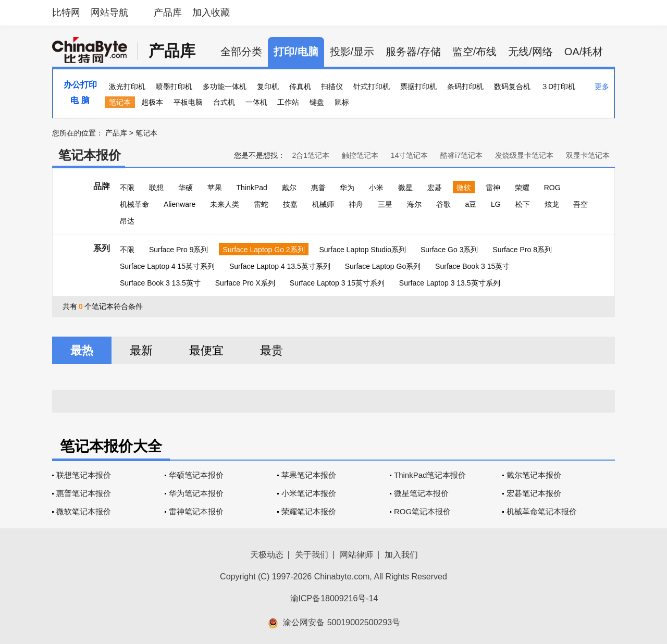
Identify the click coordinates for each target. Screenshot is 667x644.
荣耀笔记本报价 (309, 511)
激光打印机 (127, 86)
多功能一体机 (225, 86)
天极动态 (267, 555)
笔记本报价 (90, 155)
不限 (127, 188)
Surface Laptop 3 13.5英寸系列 (450, 283)
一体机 (256, 102)
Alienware (180, 204)
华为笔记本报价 (196, 493)
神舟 (356, 204)
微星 (405, 188)
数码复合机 (512, 86)
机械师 (323, 204)
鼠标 (342, 102)
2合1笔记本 (311, 155)
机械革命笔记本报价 (542, 511)
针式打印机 (372, 86)
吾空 (580, 204)
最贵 (271, 350)
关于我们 (312, 555)
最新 (141, 350)
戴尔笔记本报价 (534, 475)
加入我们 (401, 555)
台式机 (224, 102)
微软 (464, 188)
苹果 (215, 188)
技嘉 (290, 204)
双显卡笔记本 (588, 155)
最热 (82, 350)
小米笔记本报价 (309, 493)
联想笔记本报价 (84, 475)
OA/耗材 (584, 52)
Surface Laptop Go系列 (383, 266)
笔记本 (120, 102)
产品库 (168, 13)
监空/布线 (475, 52)
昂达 (127, 221)
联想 (156, 188)
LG (496, 204)
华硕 (186, 188)
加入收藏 (211, 13)
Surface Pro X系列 (245, 283)
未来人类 (225, 204)
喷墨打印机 (174, 86)
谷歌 (443, 204)
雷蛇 (261, 204)
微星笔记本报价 (421, 493)
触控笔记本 (360, 155)
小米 (376, 188)
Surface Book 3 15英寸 (472, 266)
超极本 (152, 102)
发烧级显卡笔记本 (524, 155)
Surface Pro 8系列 (522, 250)
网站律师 (356, 555)
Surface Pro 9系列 (179, 250)
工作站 (288, 102)
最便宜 (206, 350)
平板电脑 (188, 102)
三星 (385, 204)
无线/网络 (530, 52)
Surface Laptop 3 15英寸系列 (337, 283)
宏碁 (435, 188)
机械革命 (134, 204)
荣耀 (522, 188)
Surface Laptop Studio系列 (362, 250)
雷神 (493, 188)
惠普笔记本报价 (84, 493)
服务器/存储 (413, 52)
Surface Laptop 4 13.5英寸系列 (280, 266)
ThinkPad (252, 188)
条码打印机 (465, 86)
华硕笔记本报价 (196, 475)
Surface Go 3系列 (449, 250)
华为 (347, 188)
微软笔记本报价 (84, 511)
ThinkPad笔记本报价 (430, 475)
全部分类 (241, 52)
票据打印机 (418, 86)
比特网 (66, 13)
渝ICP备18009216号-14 (334, 598)
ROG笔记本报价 (422, 511)
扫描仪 (332, 86)
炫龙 (552, 204)
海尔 (414, 204)
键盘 (317, 102)
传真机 (300, 86)
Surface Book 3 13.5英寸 (160, 283)
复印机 (268, 86)
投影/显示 (352, 52)
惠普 (318, 188)
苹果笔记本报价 (309, 475)
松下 (523, 204)
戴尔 (289, 188)
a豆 (471, 204)
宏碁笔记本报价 (534, 493)
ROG (552, 188)
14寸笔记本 (410, 155)
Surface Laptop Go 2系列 (263, 250)
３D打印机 (558, 86)
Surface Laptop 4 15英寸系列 (167, 266)
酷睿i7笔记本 (461, 155)
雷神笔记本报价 (196, 511)
